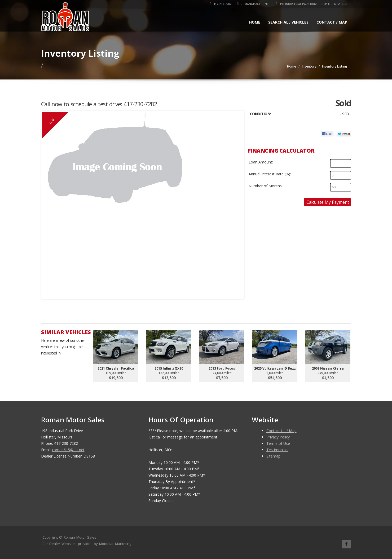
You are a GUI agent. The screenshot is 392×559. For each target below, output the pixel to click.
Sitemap (273, 456)
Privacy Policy (278, 437)
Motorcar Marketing (115, 544)
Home (255, 22)
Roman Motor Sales (80, 537)
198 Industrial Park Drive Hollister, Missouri (311, 4)
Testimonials (277, 450)
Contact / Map (332, 22)
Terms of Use (278, 443)
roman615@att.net (254, 4)
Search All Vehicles (288, 22)
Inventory (309, 66)
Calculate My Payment (328, 202)
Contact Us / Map (281, 431)
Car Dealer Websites (60, 544)
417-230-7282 (221, 4)
